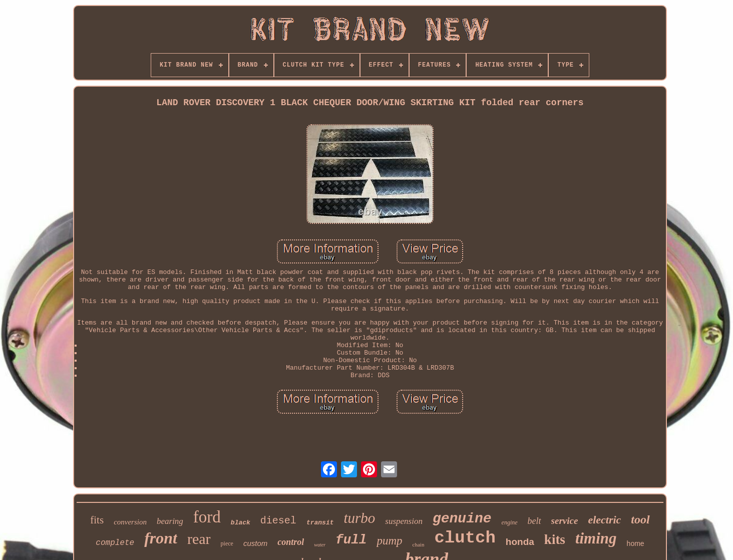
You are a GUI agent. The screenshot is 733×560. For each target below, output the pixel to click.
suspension (404, 521)
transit (320, 523)
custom (255, 543)
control (291, 542)
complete (115, 543)
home (636, 543)
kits (555, 539)
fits (97, 520)
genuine (462, 519)
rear (199, 539)
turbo (359, 518)
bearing (170, 521)
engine (510, 522)
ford (207, 517)
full (351, 540)
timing (596, 538)
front (161, 538)
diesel (278, 521)
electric (604, 520)
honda (520, 542)
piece (227, 543)
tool (640, 519)
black (241, 523)
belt (534, 521)
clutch (465, 538)
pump (389, 541)
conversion (130, 522)
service (565, 521)
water (320, 545)
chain (419, 544)
